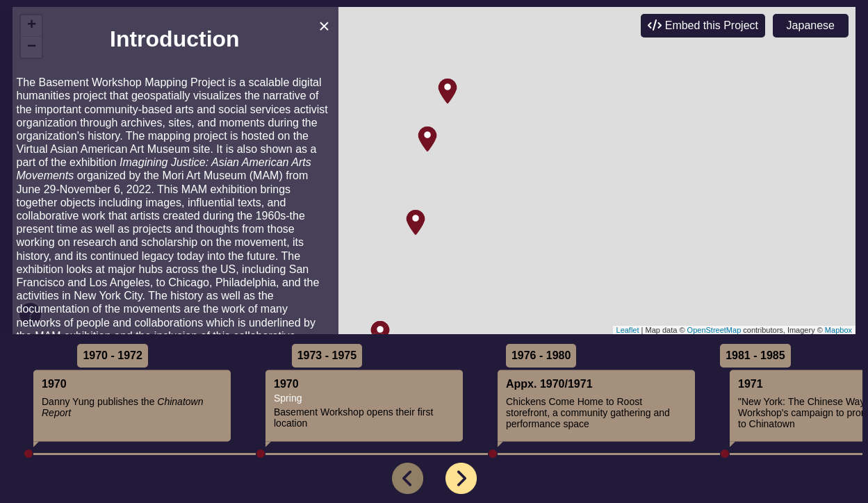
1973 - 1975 (327, 355)
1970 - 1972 (112, 355)
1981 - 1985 (755, 355)
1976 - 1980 (541, 355)
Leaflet (628, 330)
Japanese (811, 25)
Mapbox (838, 330)
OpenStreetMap (714, 330)
